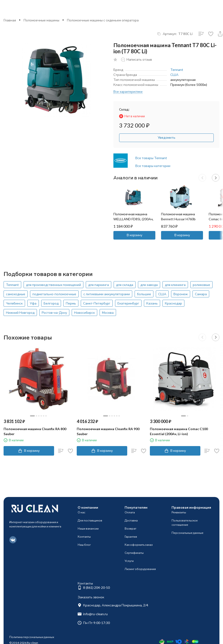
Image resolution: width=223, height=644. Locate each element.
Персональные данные (188, 533)
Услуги (129, 561)
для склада (125, 285)
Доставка (131, 520)
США (174, 75)
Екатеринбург (128, 303)
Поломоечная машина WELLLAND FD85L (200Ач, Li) (133, 219)
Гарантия (131, 537)
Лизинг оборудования (140, 569)
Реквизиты (179, 512)
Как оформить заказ (139, 545)
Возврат (130, 528)
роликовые (201, 285)
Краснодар (173, 303)
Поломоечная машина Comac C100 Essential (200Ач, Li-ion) (179, 431)
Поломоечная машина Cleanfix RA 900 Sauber (108, 431)
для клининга (175, 285)
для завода (149, 285)
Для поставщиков (90, 520)
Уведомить (167, 137)
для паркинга (99, 285)
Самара (201, 294)
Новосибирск (84, 312)
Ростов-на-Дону (54, 312)
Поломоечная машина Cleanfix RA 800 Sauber (35, 431)
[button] (202, 178)
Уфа (33, 303)
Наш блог (84, 545)
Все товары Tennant (151, 158)
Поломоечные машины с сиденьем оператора (103, 20)
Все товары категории (153, 166)
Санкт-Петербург (97, 303)
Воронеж (181, 294)
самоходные (16, 294)
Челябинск (14, 303)
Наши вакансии (88, 528)
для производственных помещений (53, 285)
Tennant (177, 70)
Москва (108, 312)
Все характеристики (128, 92)
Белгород (51, 303)
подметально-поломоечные (54, 294)
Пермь (71, 303)
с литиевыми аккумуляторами (107, 294)
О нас (81, 512)
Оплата (130, 512)
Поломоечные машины (41, 20)
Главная (10, 20)
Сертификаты (134, 553)
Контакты (84, 537)
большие (144, 294)
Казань (152, 303)
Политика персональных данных (32, 637)
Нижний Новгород (20, 312)
